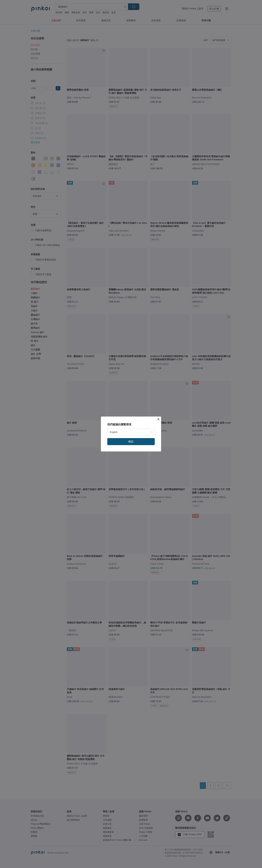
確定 (131, 442)
